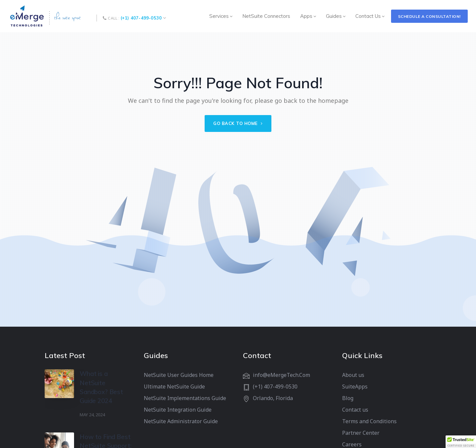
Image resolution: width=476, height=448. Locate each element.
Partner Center (361, 433)
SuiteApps (355, 387)
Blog (348, 398)
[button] (461, 442)
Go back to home (238, 123)
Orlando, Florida (273, 398)
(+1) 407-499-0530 (141, 18)
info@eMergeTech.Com (281, 375)
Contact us (355, 410)
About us (353, 375)
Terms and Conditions (369, 421)
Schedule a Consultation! (429, 16)
